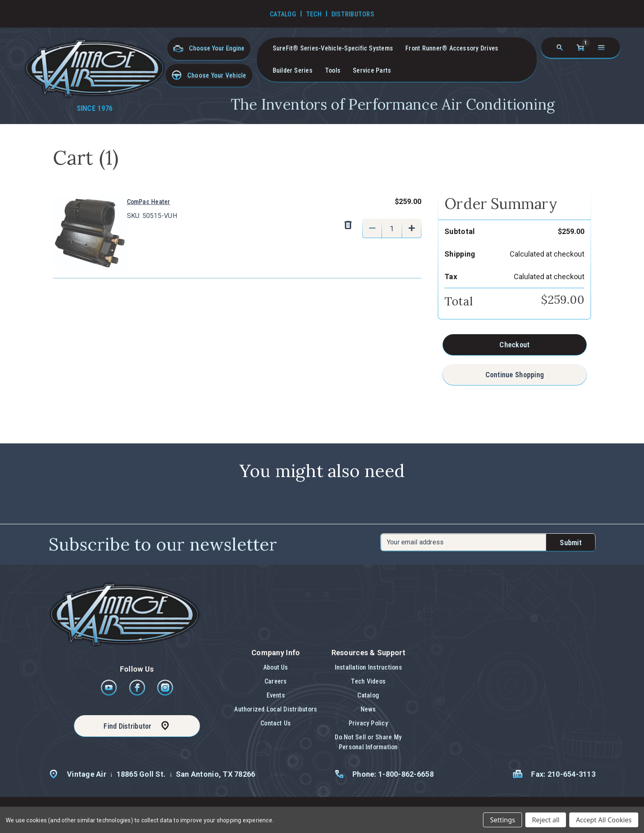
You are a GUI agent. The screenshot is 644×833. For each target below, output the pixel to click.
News (368, 709)
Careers (276, 681)
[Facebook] (138, 694)
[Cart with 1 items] (580, 48)
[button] (209, 75)
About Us (276, 667)
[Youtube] (109, 694)
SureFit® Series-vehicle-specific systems (333, 48)
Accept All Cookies (604, 820)
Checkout (514, 345)
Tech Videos (368, 681)
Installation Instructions (368, 667)
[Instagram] (165, 694)
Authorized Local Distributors (276, 709)
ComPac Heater (149, 202)
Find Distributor (127, 726)
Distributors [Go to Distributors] (353, 14)
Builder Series (293, 70)
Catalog (368, 695)
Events (276, 695)
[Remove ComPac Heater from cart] (348, 225)
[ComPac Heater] (392, 228)
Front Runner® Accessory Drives (452, 48)
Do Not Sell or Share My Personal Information (368, 742)
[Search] (560, 48)
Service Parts (372, 70)
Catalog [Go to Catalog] (283, 14)
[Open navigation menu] (601, 48)
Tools (333, 70)
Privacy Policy (368, 723)
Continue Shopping (515, 375)
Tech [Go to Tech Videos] (314, 14)
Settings (503, 820)
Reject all (546, 820)
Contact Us (276, 723)
